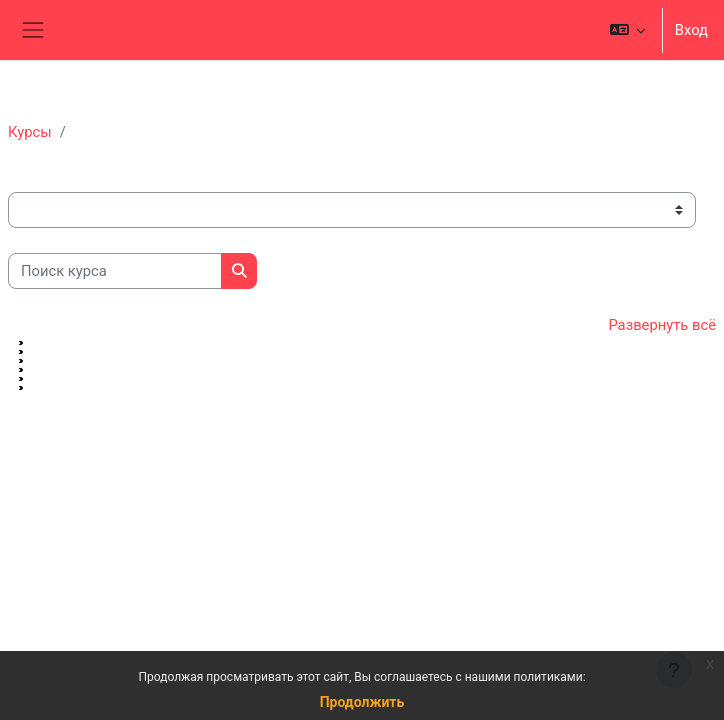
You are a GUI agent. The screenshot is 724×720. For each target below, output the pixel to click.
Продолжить (362, 702)
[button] (626, 30)
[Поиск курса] (115, 271)
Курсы (30, 132)
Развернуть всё (662, 325)
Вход (691, 30)
